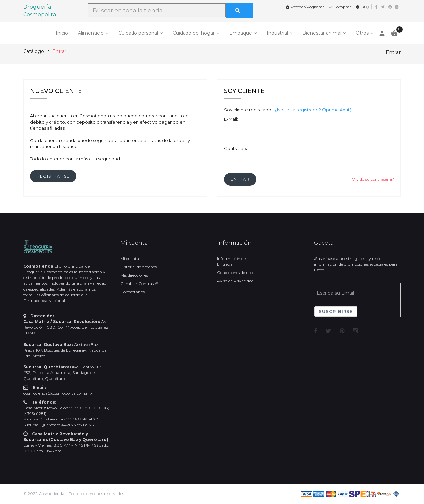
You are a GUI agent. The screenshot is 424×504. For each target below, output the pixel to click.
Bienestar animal (322, 33)
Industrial (277, 33)
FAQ (363, 7)
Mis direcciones (134, 275)
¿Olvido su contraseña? (372, 179)
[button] (240, 179)
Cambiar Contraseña (140, 283)
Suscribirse (336, 311)
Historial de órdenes (138, 267)
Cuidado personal (138, 33)
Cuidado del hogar (194, 33)
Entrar (59, 51)
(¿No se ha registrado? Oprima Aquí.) (312, 110)
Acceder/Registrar (305, 7)
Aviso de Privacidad (235, 281)
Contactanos (132, 292)
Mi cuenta (130, 259)
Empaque (241, 33)
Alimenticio (91, 33)
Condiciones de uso (235, 273)
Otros (362, 33)
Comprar (340, 7)
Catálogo (34, 51)
